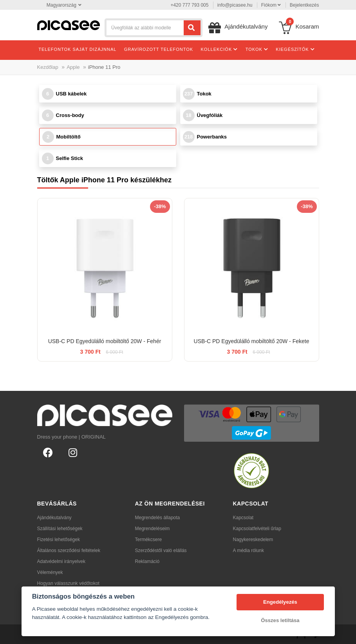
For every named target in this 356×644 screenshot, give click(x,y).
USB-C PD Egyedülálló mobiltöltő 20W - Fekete (252, 341)
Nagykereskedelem (253, 540)
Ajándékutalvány (54, 518)
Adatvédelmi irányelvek (61, 561)
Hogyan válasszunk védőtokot (68, 583)
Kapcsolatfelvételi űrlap (257, 529)
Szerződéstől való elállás (161, 550)
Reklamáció (147, 561)
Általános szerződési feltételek (69, 550)
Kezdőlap (48, 67)
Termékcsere (149, 540)
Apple (73, 67)
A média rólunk (248, 550)
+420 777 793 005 (189, 5)
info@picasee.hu (235, 5)
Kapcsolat (243, 518)
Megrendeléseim (153, 529)
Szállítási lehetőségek (60, 529)
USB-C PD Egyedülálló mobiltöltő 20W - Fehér (105, 341)
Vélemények (50, 572)
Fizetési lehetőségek (59, 540)
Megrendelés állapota (158, 518)
